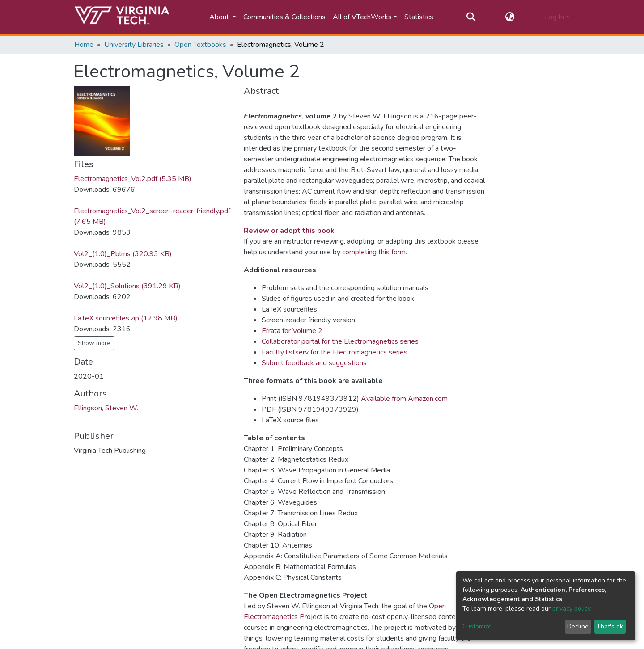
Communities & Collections (284, 17)
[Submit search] (471, 17)
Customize (477, 626)
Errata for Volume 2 (292, 331)
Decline (578, 626)
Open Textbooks (200, 45)
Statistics (419, 17)
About (220, 17)
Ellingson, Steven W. (106, 408)
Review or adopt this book (289, 231)
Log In (554, 17)
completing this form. (375, 252)
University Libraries (134, 45)
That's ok (610, 626)
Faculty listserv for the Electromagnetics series (335, 352)
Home (84, 45)
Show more (94, 343)
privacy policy (571, 609)
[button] (510, 17)
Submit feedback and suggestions (314, 363)
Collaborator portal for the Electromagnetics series (340, 341)
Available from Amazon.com (404, 399)
